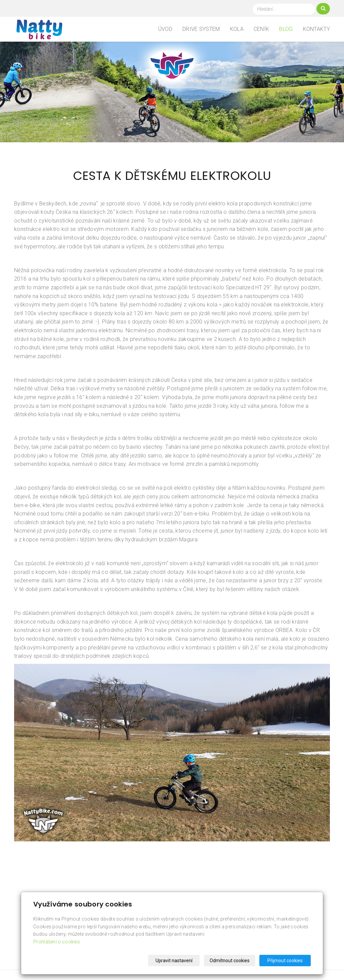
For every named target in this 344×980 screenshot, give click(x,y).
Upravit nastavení (174, 961)
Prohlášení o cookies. (57, 942)
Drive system (201, 29)
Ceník (262, 29)
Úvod (165, 29)
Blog (286, 29)
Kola (237, 29)
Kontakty (316, 29)
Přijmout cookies (285, 961)
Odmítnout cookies (230, 961)
